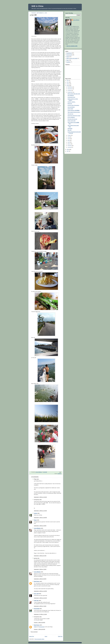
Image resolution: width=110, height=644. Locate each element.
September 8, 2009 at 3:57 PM (40, 556)
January (70, 147)
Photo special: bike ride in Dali (74, 94)
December (70, 87)
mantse (36, 513)
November (70, 89)
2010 (68, 84)
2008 (68, 149)
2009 (68, 86)
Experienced (69, 53)
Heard (68, 57)
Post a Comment (34, 632)
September (70, 92)
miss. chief (36, 594)
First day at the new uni (72, 119)
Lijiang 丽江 (70, 128)
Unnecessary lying (71, 97)
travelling (59, 474)
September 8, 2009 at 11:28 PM (40, 591)
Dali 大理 (70, 130)
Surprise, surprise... (72, 102)
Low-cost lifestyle (71, 107)
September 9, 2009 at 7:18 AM (40, 606)
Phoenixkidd (37, 609)
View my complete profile (72, 46)
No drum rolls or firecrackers (73, 105)
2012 (68, 80)
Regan (35, 520)
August (69, 135)
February (70, 146)
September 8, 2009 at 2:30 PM (40, 526)
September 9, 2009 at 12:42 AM (40, 598)
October (70, 91)
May (69, 140)
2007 (68, 151)
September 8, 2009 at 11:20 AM (40, 497)
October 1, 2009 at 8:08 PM (39, 623)
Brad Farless (37, 581)
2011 (68, 82)
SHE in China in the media (72, 58)
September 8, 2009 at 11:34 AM (40, 511)
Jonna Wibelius (37, 528)
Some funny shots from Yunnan (74, 116)
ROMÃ (35, 627)
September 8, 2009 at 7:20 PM (40, 569)
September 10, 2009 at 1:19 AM (40, 614)
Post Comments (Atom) (39, 639)
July (69, 137)
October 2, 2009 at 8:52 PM (39, 629)
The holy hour (70, 114)
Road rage (70, 104)
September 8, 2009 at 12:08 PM (40, 518)
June (69, 139)
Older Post (60, 636)
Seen (68, 60)
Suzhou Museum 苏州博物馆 (74, 110)
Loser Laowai (70, 109)
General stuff (69, 55)
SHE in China (37, 6)
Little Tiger (36, 601)
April (69, 142)
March (69, 144)
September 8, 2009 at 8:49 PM (40, 579)
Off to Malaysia (71, 95)
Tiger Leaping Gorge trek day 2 (74, 112)
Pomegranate (41, 627)
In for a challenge (71, 117)
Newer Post (32, 636)
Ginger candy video (72, 121)
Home (46, 636)
